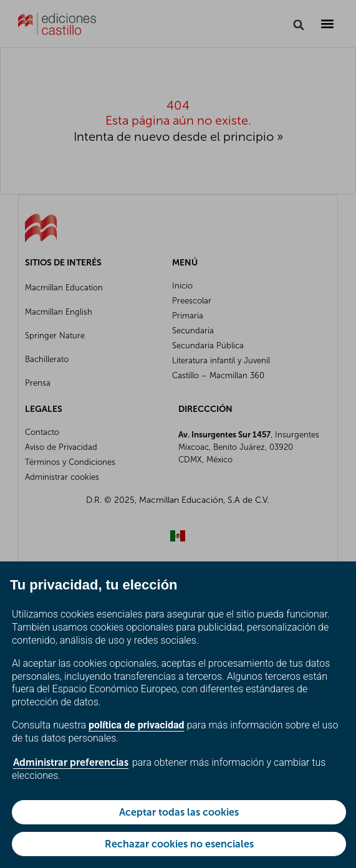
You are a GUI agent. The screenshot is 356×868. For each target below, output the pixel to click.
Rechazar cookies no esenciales (179, 844)
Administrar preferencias (71, 762)
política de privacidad (137, 725)
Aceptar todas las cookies (179, 812)
